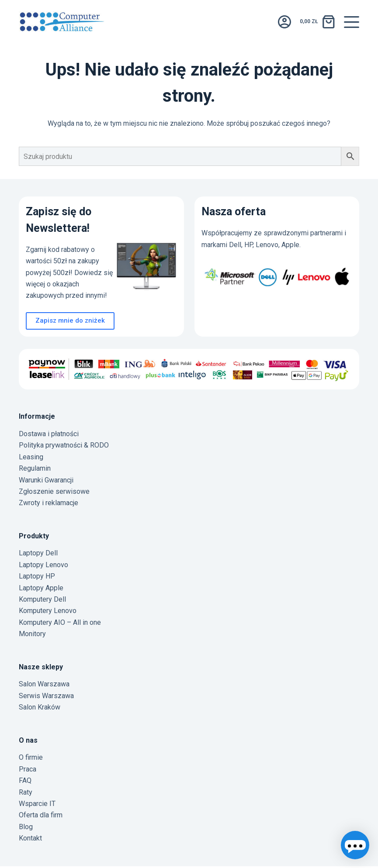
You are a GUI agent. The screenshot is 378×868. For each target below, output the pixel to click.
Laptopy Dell (38, 553)
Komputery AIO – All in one (60, 622)
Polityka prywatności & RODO (64, 445)
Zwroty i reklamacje (49, 503)
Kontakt (30, 838)
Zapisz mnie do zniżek (70, 320)
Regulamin (35, 468)
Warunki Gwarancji (46, 480)
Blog (26, 827)
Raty (26, 792)
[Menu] (352, 22)
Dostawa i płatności (49, 434)
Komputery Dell (42, 599)
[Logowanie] (284, 22)
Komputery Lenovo (48, 611)
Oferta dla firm (41, 815)
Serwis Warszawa (46, 696)
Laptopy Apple (41, 588)
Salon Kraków (40, 707)
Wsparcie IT (37, 804)
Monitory (32, 634)
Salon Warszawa (44, 684)
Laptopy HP (37, 576)
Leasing (31, 457)
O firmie (31, 757)
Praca (28, 769)
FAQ (25, 780)
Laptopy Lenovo (43, 565)
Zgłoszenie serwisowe (54, 491)
